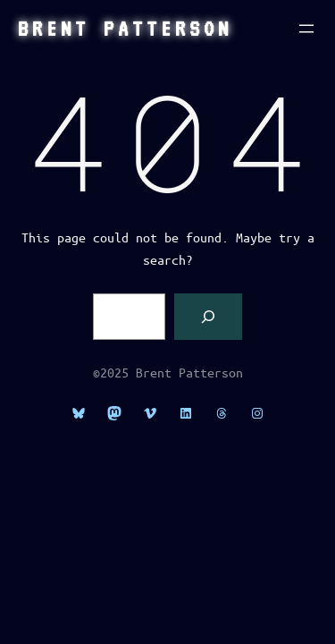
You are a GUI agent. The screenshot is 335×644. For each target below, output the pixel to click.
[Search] (208, 317)
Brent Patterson (125, 29)
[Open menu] (306, 29)
